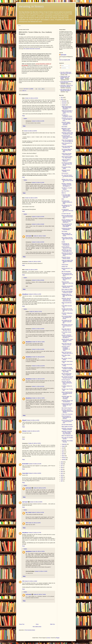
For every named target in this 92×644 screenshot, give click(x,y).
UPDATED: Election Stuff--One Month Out (67, 401)
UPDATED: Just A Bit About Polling (66, 371)
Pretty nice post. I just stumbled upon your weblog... (65, 78)
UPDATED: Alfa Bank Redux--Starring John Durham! (67, 383)
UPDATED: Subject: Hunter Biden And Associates (66, 124)
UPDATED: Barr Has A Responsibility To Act (67, 251)
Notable (63, 242)
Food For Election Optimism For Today (67, 247)
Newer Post (22, 624)
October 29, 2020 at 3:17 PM (35, 533)
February (64, 458)
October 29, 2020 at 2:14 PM (33, 431)
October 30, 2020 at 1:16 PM (38, 342)
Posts (62, 66)
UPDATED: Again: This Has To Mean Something (67, 398)
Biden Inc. (24, 91)
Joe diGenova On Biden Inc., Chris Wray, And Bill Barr (67, 164)
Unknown (24, 431)
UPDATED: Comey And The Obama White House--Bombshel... (67, 433)
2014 (62, 468)
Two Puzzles (64, 231)
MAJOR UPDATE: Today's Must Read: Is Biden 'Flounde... (67, 341)
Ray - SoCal (28, 512)
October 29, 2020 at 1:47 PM (36, 312)
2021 (62, 97)
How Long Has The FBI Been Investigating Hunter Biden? (67, 225)
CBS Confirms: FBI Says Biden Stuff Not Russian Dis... (67, 239)
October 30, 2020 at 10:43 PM (38, 366)
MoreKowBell (25, 464)
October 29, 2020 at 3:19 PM (38, 183)
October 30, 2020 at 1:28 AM (31, 581)
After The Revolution (66, 272)
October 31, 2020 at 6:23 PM (38, 386)
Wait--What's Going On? (67, 408)
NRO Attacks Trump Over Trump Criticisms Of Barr (67, 326)
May (63, 452)
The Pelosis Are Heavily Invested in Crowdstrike (67, 368)
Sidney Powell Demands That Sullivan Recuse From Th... (67, 393)
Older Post (52, 624)
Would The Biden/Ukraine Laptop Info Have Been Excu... (67, 217)
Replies (25, 119)
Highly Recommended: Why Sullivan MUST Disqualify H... (67, 108)
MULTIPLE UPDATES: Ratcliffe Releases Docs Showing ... (67, 411)
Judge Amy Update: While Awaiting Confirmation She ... (67, 262)
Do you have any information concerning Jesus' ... (67, 82)
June (63, 450)
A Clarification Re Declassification (66, 244)
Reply (23, 116)
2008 (62, 479)
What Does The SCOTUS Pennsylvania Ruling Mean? (67, 254)
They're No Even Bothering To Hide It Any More (67, 283)
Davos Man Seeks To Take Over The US (66, 330)
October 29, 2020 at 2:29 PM (34, 443)
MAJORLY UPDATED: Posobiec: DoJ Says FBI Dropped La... (67, 185)
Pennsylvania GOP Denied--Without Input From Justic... (67, 137)
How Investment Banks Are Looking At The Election (67, 317)
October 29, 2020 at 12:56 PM (30, 131)
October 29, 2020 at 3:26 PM (38, 329)
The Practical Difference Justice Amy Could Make (67, 151)
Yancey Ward (25, 473)
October (64, 105)
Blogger (58, 638)
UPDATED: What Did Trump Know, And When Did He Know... (67, 300)
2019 (62, 462)
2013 (62, 470)
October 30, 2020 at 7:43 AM (39, 236)
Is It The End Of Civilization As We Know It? (67, 211)
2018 (62, 464)
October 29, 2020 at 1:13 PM (35, 294)
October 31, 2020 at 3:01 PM (38, 379)
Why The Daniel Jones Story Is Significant (67, 374)
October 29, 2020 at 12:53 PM (31, 98)
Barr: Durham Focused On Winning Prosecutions (67, 377)
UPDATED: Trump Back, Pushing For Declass (67, 429)
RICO (63, 199)
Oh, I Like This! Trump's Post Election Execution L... (67, 176)
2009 (62, 477)
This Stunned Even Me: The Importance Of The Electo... (67, 275)
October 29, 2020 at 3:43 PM (34, 523)
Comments (63, 68)
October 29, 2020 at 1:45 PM (33, 420)
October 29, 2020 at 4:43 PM (38, 217)
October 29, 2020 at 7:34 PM (41, 571)
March (63, 456)
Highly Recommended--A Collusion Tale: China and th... (67, 112)
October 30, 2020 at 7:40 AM (39, 594)
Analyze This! (65, 266)
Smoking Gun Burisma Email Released (67, 229)
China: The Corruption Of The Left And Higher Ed (67, 141)
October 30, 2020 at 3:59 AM (38, 224)
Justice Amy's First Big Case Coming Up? (67, 154)
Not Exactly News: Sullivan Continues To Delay (67, 202)
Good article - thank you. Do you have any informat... (67, 86)
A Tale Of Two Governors (67, 414)
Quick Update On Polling (67, 289)
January (64, 460)
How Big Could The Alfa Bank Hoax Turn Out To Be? (67, 310)
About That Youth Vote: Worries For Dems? (67, 344)
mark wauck (28, 236)
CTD (27, 523)
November (64, 103)
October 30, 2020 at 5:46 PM (38, 349)
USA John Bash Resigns (67, 425)
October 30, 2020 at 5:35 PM (38, 242)
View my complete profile (65, 60)
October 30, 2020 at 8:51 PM (38, 357)
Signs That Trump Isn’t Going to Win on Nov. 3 (67, 353)
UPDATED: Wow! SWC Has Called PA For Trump (67, 279)
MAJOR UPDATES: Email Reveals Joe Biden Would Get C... (67, 221)
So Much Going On (66, 380)
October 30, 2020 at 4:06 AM (38, 280)
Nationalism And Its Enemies (66, 171)
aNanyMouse (25, 294)
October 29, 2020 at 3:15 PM (38, 512)
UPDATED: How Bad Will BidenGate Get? (67, 287)
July (63, 448)
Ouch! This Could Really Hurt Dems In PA (67, 147)
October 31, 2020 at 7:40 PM (38, 398)
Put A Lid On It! (65, 173)
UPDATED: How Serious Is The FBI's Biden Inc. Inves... (67, 119)
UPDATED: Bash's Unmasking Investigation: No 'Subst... (66, 348)
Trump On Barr (65, 265)
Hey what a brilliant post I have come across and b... (66, 73)
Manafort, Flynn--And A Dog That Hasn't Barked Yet (67, 181)
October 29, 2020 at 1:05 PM (31, 270)
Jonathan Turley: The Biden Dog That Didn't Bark (67, 295)
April (63, 454)
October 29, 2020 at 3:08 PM (35, 473)
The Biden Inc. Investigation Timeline (67, 116)
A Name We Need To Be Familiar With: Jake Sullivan (67, 405)
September (64, 444)
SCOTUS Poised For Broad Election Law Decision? (66, 417)
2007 (62, 481)
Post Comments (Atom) (30, 630)
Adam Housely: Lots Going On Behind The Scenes (67, 235)
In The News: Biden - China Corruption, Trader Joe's (66, 196)
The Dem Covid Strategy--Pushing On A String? (67, 292)
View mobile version (37, 627)
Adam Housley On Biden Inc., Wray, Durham (67, 157)
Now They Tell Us (65, 191)
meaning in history (31, 6)
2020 (62, 99)
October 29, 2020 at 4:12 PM (38, 121)
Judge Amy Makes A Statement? (66, 160)
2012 (62, 471)
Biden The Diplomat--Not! (67, 436)
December (64, 101)
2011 (62, 473)
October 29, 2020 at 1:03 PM (31, 198)
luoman (49, 638)
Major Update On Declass (67, 426)
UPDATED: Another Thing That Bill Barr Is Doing (67, 133)
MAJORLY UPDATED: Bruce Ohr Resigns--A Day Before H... (67, 336)
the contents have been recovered (32, 49)
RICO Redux (64, 127)
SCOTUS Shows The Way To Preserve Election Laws (67, 422)
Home (19, 26)
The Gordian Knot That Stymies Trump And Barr (67, 322)
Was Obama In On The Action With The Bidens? (67, 206)
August (64, 446)
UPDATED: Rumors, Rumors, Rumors (66, 258)
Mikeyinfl (24, 420)
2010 (62, 475)
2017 (62, 466)
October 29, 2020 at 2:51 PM (35, 464)
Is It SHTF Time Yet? (66, 214)
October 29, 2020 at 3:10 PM (40, 488)
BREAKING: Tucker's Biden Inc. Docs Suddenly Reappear (66, 130)
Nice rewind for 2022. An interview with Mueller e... (66, 90)
